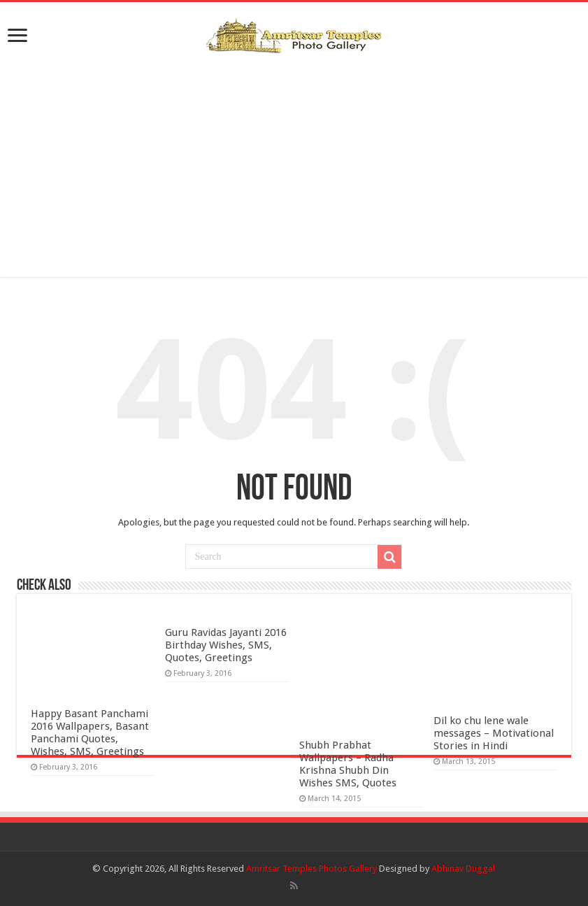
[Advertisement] (294, 165)
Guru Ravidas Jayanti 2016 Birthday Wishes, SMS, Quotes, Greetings (226, 645)
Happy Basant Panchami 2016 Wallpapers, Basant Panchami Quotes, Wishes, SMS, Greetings (90, 732)
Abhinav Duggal (463, 869)
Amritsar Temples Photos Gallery (313, 869)
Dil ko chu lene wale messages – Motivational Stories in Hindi (494, 733)
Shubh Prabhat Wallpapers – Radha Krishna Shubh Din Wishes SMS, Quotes (348, 764)
